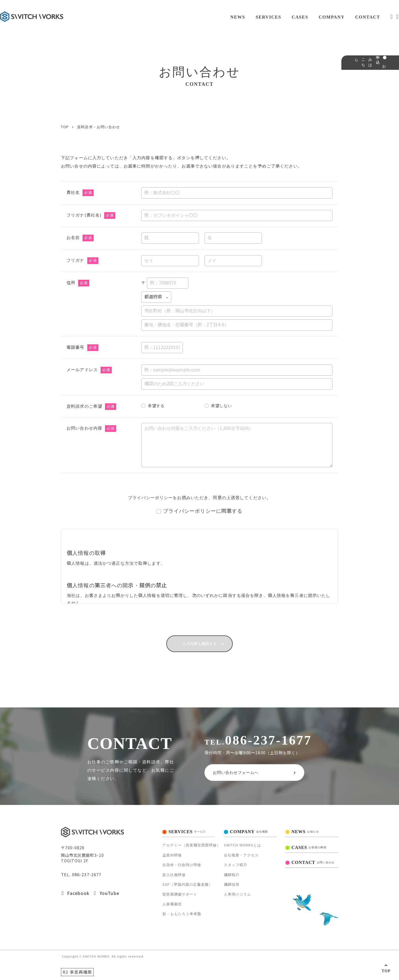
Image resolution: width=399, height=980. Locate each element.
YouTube (106, 892)
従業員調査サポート (180, 893)
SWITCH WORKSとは (242, 844)
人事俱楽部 (172, 903)
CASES (283, 17)
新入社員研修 (174, 873)
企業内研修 (172, 854)
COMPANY (316, 17)
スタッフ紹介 (236, 863)
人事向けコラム (237, 893)
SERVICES (251, 17)
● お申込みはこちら (390, 84)
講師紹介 (232, 873)
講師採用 (232, 883)
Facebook (75, 892)
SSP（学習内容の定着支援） (187, 883)
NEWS (219, 17)
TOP (386, 971)
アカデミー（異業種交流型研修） (191, 844)
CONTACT (352, 17)
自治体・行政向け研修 (182, 863)
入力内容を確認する (200, 637)
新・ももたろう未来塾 (182, 912)
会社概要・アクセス (241, 854)
